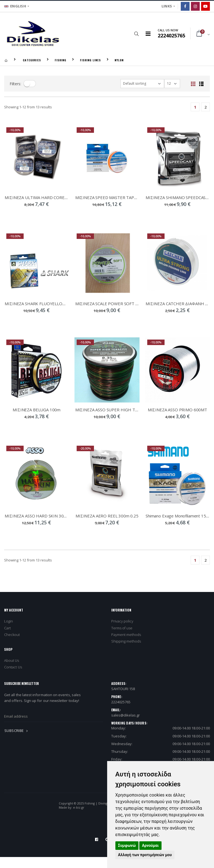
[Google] (205, 6)
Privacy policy (122, 621)
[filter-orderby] (142, 84)
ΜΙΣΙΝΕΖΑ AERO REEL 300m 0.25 (107, 516)
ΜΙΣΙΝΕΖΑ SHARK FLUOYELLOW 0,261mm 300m (51, 304)
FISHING (60, 60)
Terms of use (122, 628)
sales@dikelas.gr (126, 715)
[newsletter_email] (54, 716)
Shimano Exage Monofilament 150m (179, 516)
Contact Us (13, 667)
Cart (7, 628)
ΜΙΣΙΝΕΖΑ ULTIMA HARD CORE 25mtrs (42, 197)
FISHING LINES (90, 60)
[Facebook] (185, 6)
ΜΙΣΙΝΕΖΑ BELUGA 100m (37, 410)
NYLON (119, 60)
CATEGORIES (32, 60)
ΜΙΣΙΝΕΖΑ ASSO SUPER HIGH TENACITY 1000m (121, 410)
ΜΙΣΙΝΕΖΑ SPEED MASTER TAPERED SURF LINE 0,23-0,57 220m (136, 197)
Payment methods (126, 635)
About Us (12, 660)
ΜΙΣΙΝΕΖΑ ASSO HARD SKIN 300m (37, 516)
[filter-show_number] (172, 84)
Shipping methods (126, 641)
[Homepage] (6, 60)
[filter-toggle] (30, 84)
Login (9, 621)
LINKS (167, 6)
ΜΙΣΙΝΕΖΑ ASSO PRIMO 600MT (177, 410)
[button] (137, 34)
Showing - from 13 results (28, 107)
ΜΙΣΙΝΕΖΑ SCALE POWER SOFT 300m (111, 304)
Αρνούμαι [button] (150, 845)
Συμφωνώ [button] (127, 845)
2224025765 (121, 702)
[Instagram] (195, 6)
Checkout (12, 635)
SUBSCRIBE (17, 731)
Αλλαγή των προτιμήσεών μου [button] (145, 855)
